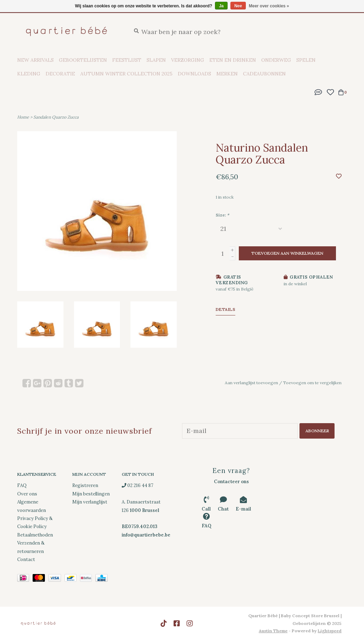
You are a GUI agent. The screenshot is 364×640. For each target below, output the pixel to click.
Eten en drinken (233, 60)
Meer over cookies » (269, 6)
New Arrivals (35, 60)
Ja (221, 6)
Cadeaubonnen (264, 74)
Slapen (156, 60)
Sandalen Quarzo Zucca (56, 117)
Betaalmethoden (35, 535)
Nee (238, 6)
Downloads (194, 74)
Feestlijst (127, 60)
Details (226, 309)
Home (23, 117)
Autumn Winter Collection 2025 (126, 74)
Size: (222, 215)
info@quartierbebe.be (146, 535)
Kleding (29, 74)
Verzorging (188, 60)
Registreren (85, 485)
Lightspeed (330, 631)
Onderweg (276, 60)
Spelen (306, 60)
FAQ (22, 485)
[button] (318, 91)
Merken (227, 74)
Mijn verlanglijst (90, 502)
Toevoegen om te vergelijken (312, 383)
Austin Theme (273, 631)
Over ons (27, 494)
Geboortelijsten (83, 60)
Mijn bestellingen (91, 494)
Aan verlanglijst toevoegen (251, 383)
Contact (26, 559)
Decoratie (60, 74)
